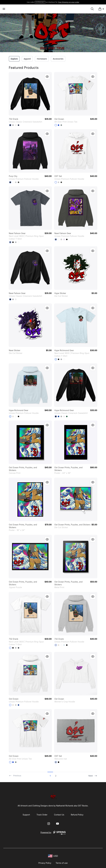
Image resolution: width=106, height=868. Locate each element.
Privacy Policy (45, 863)
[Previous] (15, 774)
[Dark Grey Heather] (18, 182)
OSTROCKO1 (40, 2)
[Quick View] (47, 77)
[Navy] (18, 125)
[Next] (93, 774)
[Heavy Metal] (10, 242)
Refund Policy (77, 815)
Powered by (53, 833)
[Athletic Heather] (16, 182)
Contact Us (59, 815)
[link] (30, 94)
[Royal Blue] (59, 125)
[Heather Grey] (16, 242)
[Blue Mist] (10, 416)
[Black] (10, 125)
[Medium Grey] (61, 125)
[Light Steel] (13, 125)
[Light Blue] (56, 359)
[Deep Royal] (59, 416)
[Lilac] (64, 239)
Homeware (42, 59)
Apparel (27, 59)
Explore (14, 59)
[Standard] (56, 125)
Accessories (58, 59)
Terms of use (62, 863)
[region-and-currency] (53, 856)
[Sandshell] (13, 416)
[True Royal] (18, 705)
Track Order (42, 815)
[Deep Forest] (67, 416)
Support (26, 815)
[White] (16, 125)
